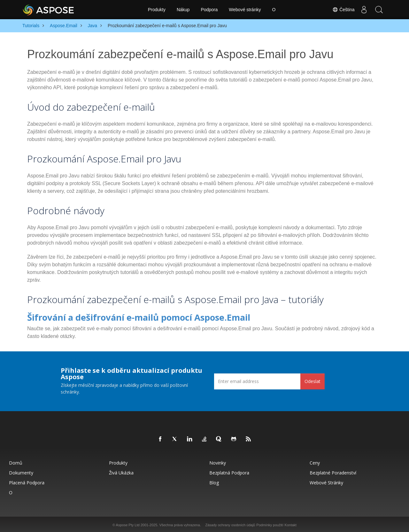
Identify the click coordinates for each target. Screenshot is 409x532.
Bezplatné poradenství (333, 471)
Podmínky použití (270, 524)
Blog (214, 481)
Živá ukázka (121, 471)
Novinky (218, 462)
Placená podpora (27, 481)
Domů (16, 462)
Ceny (315, 462)
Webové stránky (245, 10)
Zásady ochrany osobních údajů (230, 524)
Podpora (209, 10)
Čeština (342, 10)
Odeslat (313, 380)
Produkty (157, 10)
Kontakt (291, 524)
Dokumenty (21, 471)
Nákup (183, 10)
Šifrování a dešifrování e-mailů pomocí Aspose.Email (114, 317)
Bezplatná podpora (229, 471)
